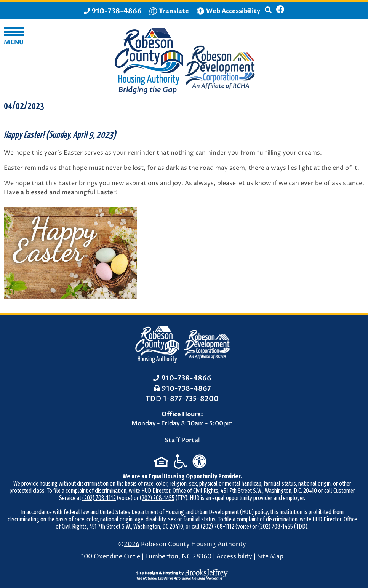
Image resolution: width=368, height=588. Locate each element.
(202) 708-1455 (157, 498)
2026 (132, 544)
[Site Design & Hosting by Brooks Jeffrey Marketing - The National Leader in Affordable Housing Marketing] (182, 574)
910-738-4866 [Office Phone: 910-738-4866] (186, 378)
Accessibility (234, 556)
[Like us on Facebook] (280, 11)
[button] (268, 13)
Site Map (270, 556)
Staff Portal (182, 440)
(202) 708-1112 (99, 498)
